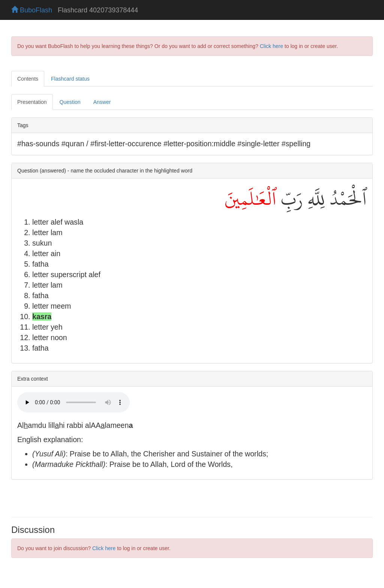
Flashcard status (70, 79)
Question (70, 102)
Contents (28, 79)
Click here (271, 46)
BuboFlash (32, 10)
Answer (102, 102)
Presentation (32, 102)
